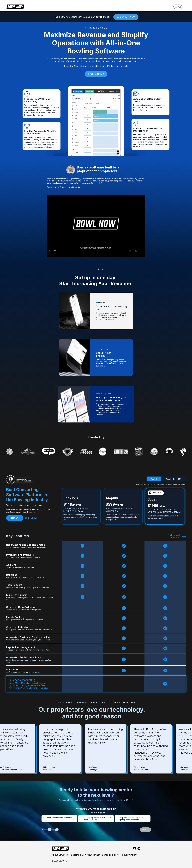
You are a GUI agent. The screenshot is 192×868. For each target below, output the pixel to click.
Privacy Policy (129, 855)
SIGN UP (15, 518)
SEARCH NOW (126, 17)
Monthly (154, 479)
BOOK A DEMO (96, 74)
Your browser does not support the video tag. (96, 226)
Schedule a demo (111, 855)
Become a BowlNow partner (85, 855)
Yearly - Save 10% (174, 479)
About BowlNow (60, 855)
